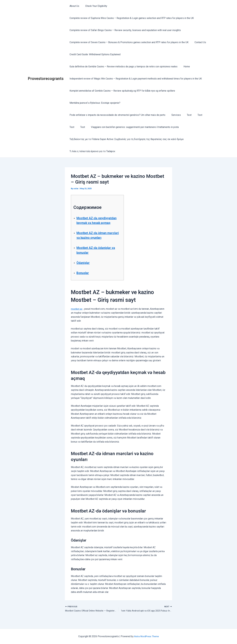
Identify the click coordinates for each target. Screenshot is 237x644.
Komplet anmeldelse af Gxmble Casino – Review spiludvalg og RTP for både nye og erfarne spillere (122, 91)
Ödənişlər (84, 267)
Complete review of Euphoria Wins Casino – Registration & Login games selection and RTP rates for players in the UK (131, 18)
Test (186, 115)
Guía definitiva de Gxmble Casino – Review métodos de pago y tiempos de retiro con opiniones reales (123, 67)
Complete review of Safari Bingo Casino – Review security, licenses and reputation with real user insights (125, 30)
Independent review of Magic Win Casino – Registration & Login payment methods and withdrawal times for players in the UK (135, 79)
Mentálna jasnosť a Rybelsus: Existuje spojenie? (94, 103)
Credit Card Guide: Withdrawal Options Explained (94, 54)
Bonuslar (84, 277)
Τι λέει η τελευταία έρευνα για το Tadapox (92, 151)
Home (185, 67)
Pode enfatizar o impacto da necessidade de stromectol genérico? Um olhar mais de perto (117, 115)
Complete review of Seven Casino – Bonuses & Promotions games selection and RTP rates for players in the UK (128, 42)
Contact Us (198, 42)
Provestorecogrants (46, 79)
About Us (74, 6)
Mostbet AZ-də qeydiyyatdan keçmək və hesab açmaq (96, 223)
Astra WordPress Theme (147, 636)
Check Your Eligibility (94, 6)
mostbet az (77, 314)
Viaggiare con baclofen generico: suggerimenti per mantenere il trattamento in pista (132, 127)
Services (174, 115)
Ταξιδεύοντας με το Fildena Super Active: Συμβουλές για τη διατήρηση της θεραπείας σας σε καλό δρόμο (126, 139)
